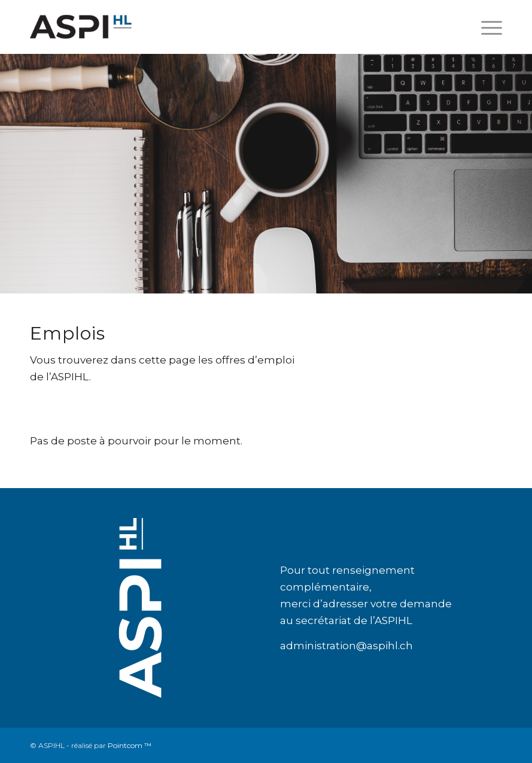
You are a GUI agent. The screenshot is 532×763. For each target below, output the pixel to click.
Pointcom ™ (130, 745)
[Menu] (486, 27)
